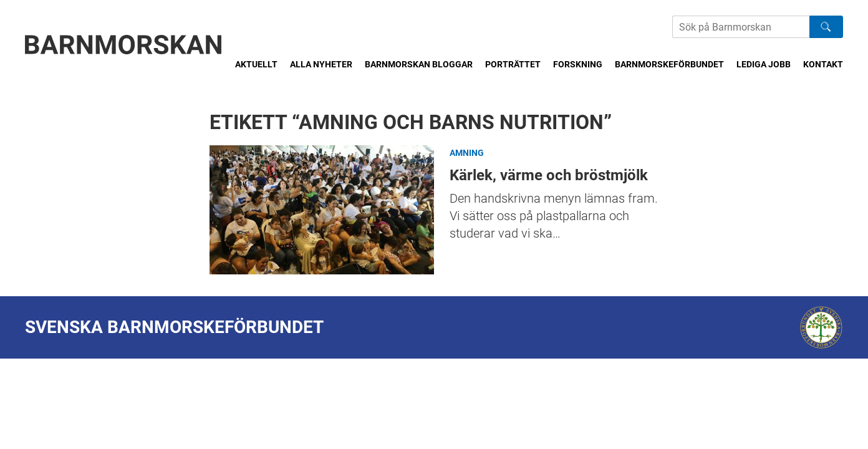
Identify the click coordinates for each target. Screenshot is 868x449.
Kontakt (823, 64)
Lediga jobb (764, 64)
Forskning (578, 64)
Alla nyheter (321, 64)
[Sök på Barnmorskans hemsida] (741, 27)
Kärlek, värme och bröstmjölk (322, 210)
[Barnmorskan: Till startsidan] (123, 45)
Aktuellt (256, 64)
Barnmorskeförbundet (669, 64)
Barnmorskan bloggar (419, 64)
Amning (467, 153)
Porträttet (513, 64)
